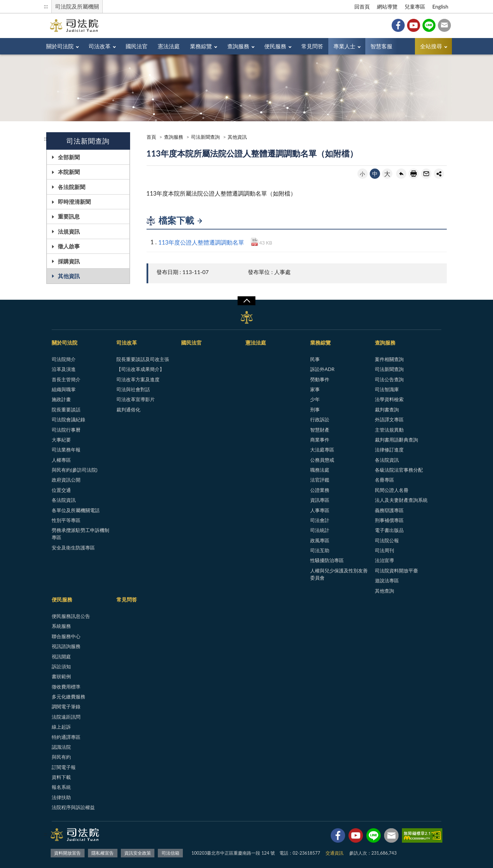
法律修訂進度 (389, 450)
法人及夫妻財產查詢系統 (401, 500)
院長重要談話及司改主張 (143, 359)
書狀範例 (61, 676)
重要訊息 (69, 216)
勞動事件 (320, 379)
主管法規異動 (389, 430)
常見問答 (312, 46)
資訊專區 (320, 500)
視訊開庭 (61, 656)
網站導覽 (387, 7)
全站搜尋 (431, 46)
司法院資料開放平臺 (396, 571)
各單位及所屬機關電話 (76, 510)
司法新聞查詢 (205, 137)
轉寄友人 (426, 174)
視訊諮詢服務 (66, 646)
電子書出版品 (389, 530)
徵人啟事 (69, 246)
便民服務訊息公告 (71, 616)
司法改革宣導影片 (136, 399)
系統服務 (61, 626)
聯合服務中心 (66, 636)
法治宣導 (384, 560)
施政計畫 (61, 399)
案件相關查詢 (389, 359)
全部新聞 (69, 157)
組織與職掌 (64, 389)
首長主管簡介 (66, 379)
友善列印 (414, 174)
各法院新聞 (72, 187)
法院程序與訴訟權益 (73, 807)
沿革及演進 (64, 369)
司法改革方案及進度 (138, 379)
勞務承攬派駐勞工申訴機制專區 (80, 534)
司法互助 (320, 550)
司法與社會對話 (133, 389)
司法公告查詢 (389, 379)
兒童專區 (415, 7)
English (440, 7)
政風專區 (320, 540)
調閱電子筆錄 (66, 706)
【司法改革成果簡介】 (140, 369)
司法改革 (100, 46)
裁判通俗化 (128, 410)
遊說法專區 (387, 580)
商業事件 (320, 440)
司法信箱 (444, 25)
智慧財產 (320, 430)
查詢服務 (238, 46)
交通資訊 (334, 853)
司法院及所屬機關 (77, 6)
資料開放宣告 (67, 853)
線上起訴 (61, 727)
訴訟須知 (61, 666)
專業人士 (344, 46)
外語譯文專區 (389, 419)
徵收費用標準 (66, 687)
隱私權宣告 (103, 853)
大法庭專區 (322, 450)
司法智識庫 (387, 389)
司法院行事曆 (66, 430)
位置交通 (61, 490)
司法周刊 (384, 550)
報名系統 (61, 787)
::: (46, 6)
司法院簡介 (64, 359)
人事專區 (320, 510)
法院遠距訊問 (66, 717)
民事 (315, 359)
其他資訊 (69, 276)
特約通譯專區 (66, 737)
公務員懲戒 (322, 460)
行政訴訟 (320, 419)
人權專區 (61, 460)
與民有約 (61, 757)
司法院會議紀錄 (68, 419)
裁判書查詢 (387, 410)
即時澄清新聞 (74, 202)
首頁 (151, 137)
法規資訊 (69, 231)
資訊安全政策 (138, 853)
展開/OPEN (246, 301)
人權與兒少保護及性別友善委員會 (339, 574)
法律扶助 (61, 797)
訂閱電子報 (64, 767)
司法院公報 (387, 540)
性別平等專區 (66, 520)
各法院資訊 (64, 500)
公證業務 (320, 490)
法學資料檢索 (389, 399)
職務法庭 (320, 470)
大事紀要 (61, 440)
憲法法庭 (169, 46)
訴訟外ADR (322, 369)
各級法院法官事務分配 (399, 470)
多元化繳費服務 (68, 697)
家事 (315, 389)
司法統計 (320, 530)
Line (429, 25)
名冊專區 (384, 480)
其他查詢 (384, 591)
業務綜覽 (201, 46)
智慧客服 (381, 46)
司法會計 (320, 520)
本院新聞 (69, 172)
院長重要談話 (66, 410)
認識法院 (61, 747)
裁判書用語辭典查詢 (396, 440)
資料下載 (61, 777)
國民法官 (137, 46)
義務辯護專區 (389, 510)
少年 (315, 399)
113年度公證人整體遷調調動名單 (201, 242)
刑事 (315, 410)
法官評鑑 (320, 480)
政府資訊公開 (66, 480)
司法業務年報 (66, 450)
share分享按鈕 (439, 174)
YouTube (414, 25)
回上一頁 (401, 174)
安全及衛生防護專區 (73, 548)
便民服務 (275, 46)
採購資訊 (69, 261)
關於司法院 (60, 46)
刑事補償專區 (389, 520)
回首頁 (362, 7)
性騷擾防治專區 (327, 560)
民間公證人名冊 (392, 490)
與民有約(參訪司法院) (74, 470)
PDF (255, 242)
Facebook (398, 25)
